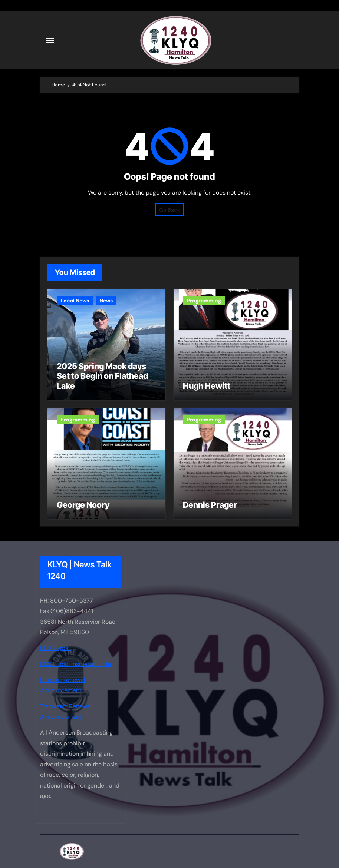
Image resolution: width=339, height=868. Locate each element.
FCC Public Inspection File (75, 664)
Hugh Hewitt (207, 386)
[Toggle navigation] (50, 40)
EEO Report (56, 648)
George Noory (83, 505)
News (106, 301)
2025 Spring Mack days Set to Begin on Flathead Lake (102, 376)
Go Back (170, 210)
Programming (204, 301)
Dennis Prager (210, 505)
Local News (75, 301)
